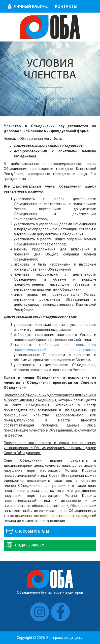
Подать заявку (30, 545)
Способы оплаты (32, 531)
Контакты (66, 6)
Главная (33, 98)
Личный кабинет (32, 6)
